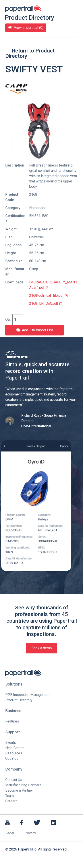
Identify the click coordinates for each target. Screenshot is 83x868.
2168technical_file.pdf (49, 295)
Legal (10, 833)
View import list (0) (26, 28)
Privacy (30, 833)
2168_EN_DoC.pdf (46, 303)
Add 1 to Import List (35, 330)
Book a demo (42, 648)
